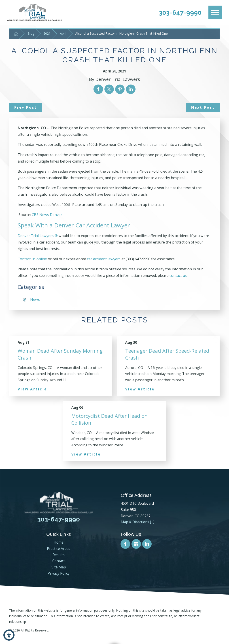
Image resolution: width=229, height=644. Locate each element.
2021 (47, 33)
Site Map (59, 567)
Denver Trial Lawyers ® (38, 236)
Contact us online (32, 259)
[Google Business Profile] (136, 544)
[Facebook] (125, 544)
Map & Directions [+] (138, 522)
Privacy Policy (59, 573)
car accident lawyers (104, 259)
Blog (31, 33)
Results (59, 555)
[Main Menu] (215, 13)
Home (59, 542)
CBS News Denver (47, 215)
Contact (59, 561)
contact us (178, 275)
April (63, 33)
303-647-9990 (180, 13)
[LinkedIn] (147, 544)
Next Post (203, 107)
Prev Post (26, 107)
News (35, 299)
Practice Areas (59, 549)
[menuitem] (59, 542)
